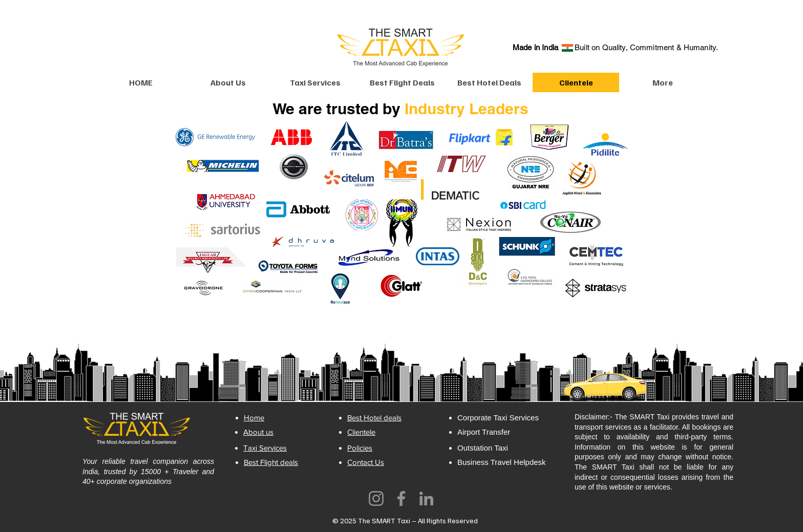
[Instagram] (376, 498)
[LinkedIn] (426, 498)
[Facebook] (401, 498)
